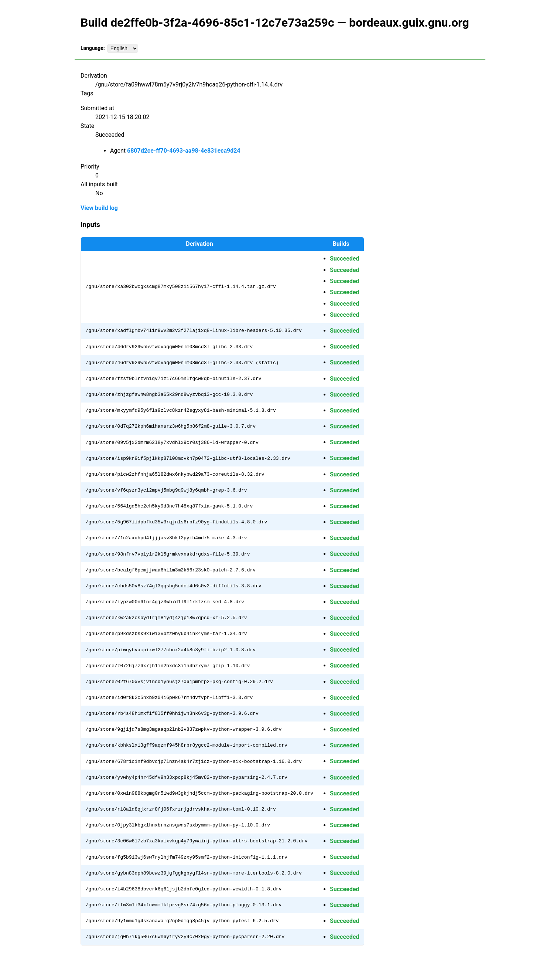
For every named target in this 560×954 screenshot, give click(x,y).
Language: (93, 48)
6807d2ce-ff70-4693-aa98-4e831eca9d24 (184, 151)
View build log (99, 208)
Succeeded (344, 259)
